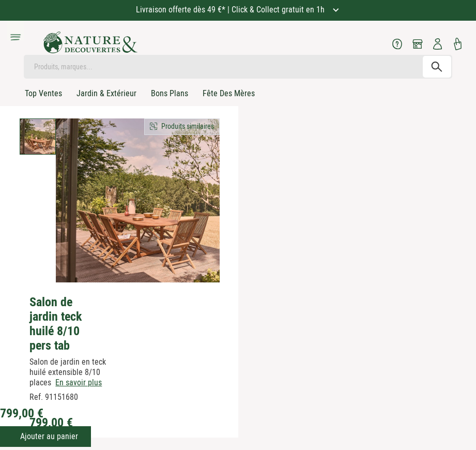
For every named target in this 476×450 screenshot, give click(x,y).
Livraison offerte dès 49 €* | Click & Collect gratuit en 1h (231, 10)
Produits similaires (188, 126)
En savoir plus (79, 382)
